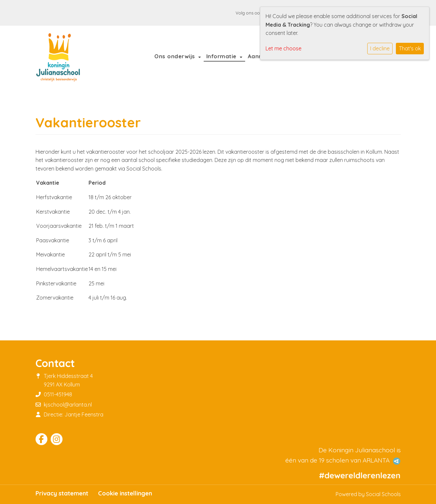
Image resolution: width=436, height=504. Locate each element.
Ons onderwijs (176, 56)
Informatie (222, 56)
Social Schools (383, 494)
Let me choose (283, 48)
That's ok (410, 48)
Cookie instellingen (125, 493)
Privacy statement (62, 493)
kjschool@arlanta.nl (68, 405)
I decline (380, 48)
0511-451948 (58, 394)
